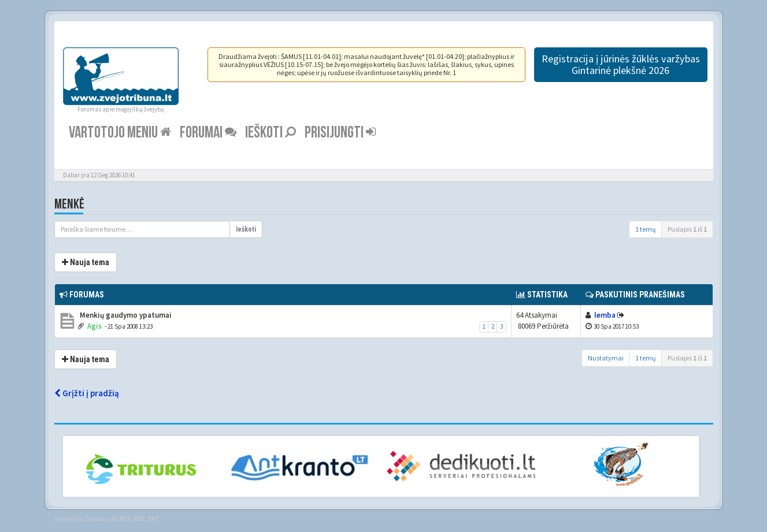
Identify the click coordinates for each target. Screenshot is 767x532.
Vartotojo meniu (120, 133)
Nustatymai (606, 358)
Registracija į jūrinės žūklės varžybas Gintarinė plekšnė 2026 (621, 64)
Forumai (208, 133)
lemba (605, 315)
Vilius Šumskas (90, 519)
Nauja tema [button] (86, 262)
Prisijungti (340, 133)
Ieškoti (271, 133)
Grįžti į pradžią (87, 393)
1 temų (646, 229)
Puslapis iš (687, 229)
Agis (95, 326)
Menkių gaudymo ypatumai (125, 315)
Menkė (69, 204)
